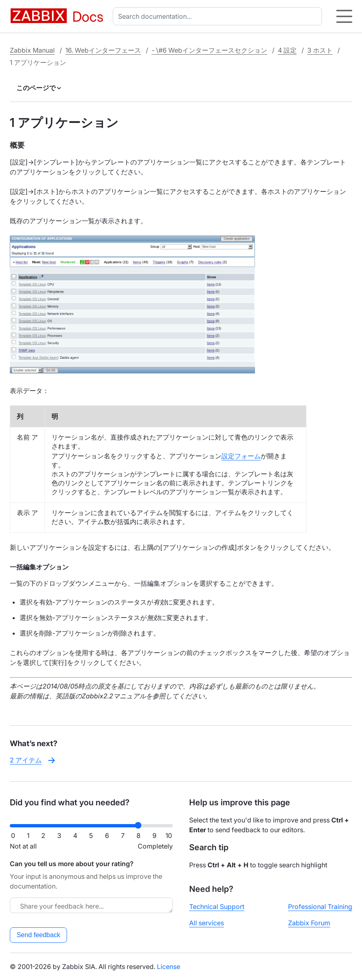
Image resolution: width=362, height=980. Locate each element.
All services (207, 923)
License (169, 967)
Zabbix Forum (309, 923)
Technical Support (217, 907)
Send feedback (39, 935)
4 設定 (287, 50)
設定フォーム (241, 456)
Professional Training (320, 907)
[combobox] (219, 16)
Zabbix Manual (32, 50)
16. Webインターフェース (103, 50)
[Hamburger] (344, 16)
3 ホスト (320, 50)
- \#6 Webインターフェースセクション (209, 50)
